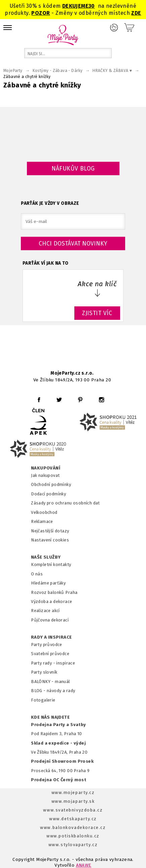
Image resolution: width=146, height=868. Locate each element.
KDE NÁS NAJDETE (50, 717)
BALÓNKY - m (45, 682)
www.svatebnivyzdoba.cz (73, 810)
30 (92, 6)
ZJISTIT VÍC (97, 313)
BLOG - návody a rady (53, 691)
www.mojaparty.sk (73, 801)
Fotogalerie (43, 700)
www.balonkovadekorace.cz (73, 827)
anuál (64, 682)
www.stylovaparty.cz (73, 845)
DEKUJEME (75, 6)
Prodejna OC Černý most (59, 780)
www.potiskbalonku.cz (73, 836)
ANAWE (84, 865)
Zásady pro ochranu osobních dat (65, 503)
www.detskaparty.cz (73, 819)
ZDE (136, 13)
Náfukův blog (73, 168)
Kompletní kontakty (51, 564)
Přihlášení (114, 28)
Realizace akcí (45, 611)
